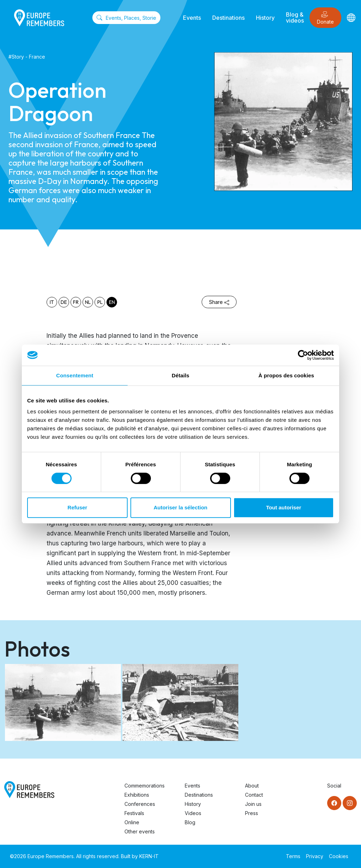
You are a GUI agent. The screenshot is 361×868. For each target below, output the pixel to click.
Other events (140, 831)
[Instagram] (350, 803)
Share (219, 302)
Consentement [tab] (75, 375)
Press (252, 813)
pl (100, 302)
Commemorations (145, 786)
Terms (293, 856)
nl (88, 302)
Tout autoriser (284, 507)
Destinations (228, 18)
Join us (253, 804)
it (52, 302)
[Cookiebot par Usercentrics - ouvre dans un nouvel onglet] (303, 355)
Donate (325, 18)
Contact (254, 795)
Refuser (78, 507)
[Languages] (351, 17)
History (265, 18)
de (64, 302)
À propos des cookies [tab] (286, 375)
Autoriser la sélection (181, 507)
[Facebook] (334, 803)
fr (76, 302)
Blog (190, 822)
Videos (193, 813)
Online (132, 822)
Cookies (339, 856)
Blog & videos (295, 17)
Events (192, 18)
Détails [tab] (180, 375)
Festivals (134, 813)
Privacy (315, 856)
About (252, 786)
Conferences (140, 804)
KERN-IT (149, 856)
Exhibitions (137, 795)
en (112, 302)
